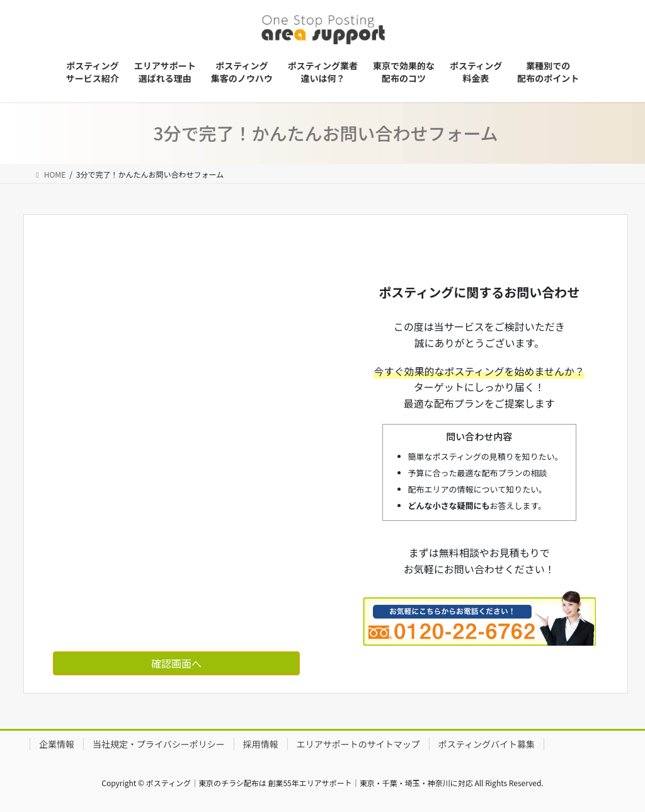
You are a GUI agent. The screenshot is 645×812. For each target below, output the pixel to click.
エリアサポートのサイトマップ (358, 744)
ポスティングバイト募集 (487, 744)
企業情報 (57, 744)
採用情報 (261, 744)
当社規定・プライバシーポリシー (159, 744)
